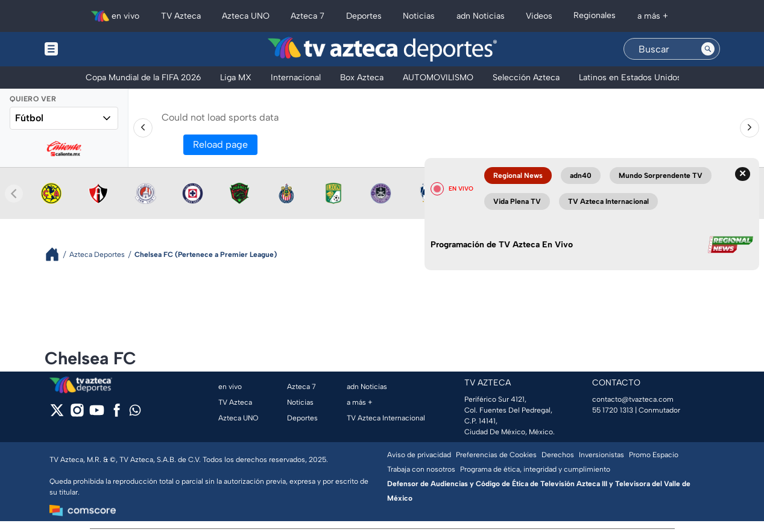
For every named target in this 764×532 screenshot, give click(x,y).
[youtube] (97, 414)
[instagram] (77, 414)
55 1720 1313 (613, 410)
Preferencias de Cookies (496, 455)
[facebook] (117, 414)
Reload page (220, 144)
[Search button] (708, 49)
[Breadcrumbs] (57, 254)
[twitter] (57, 414)
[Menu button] (93, 49)
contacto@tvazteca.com (633, 399)
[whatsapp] (135, 413)
